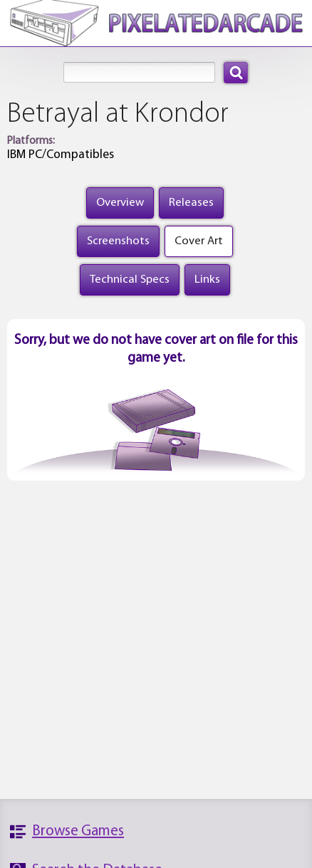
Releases (191, 203)
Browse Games (78, 831)
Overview (120, 203)
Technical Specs (130, 279)
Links (207, 279)
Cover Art (199, 241)
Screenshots (118, 241)
